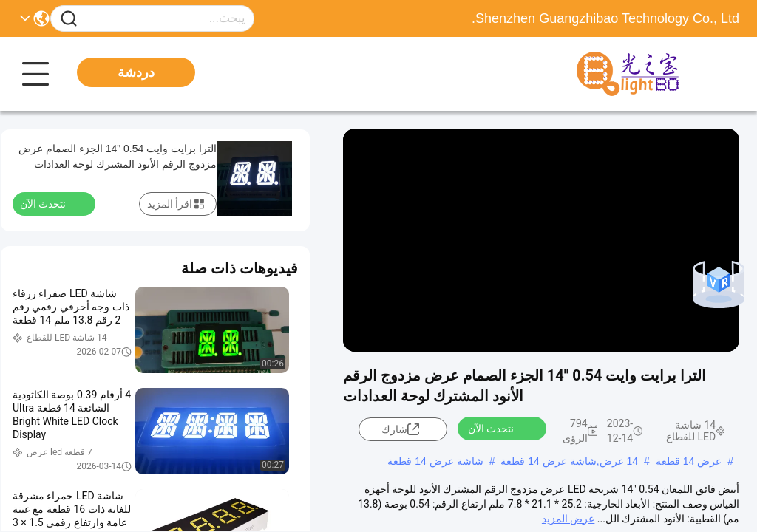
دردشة (136, 72)
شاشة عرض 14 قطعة (435, 461)
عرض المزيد (568, 519)
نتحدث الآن (500, 428)
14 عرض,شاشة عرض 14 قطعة (569, 461)
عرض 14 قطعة (689, 461)
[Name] (69, 19)
